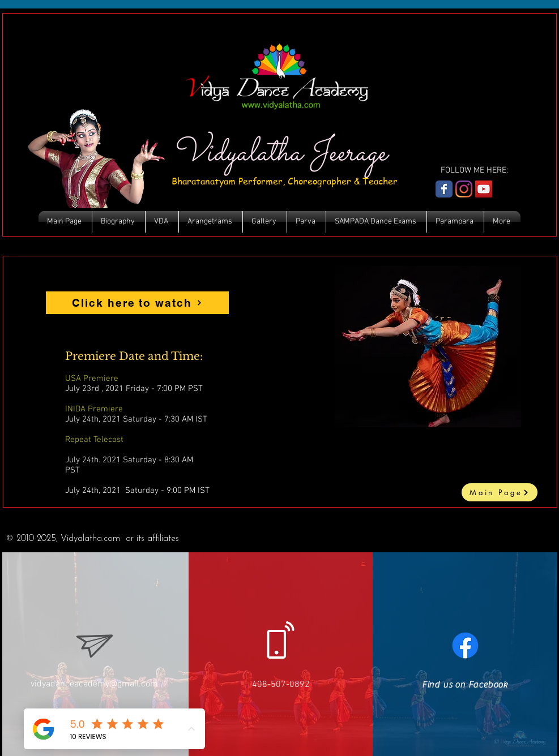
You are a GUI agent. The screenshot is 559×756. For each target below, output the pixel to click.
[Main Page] (500, 492)
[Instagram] (464, 189)
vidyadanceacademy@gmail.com (94, 684)
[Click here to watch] (137, 303)
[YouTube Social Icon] (484, 189)
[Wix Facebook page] (444, 189)
